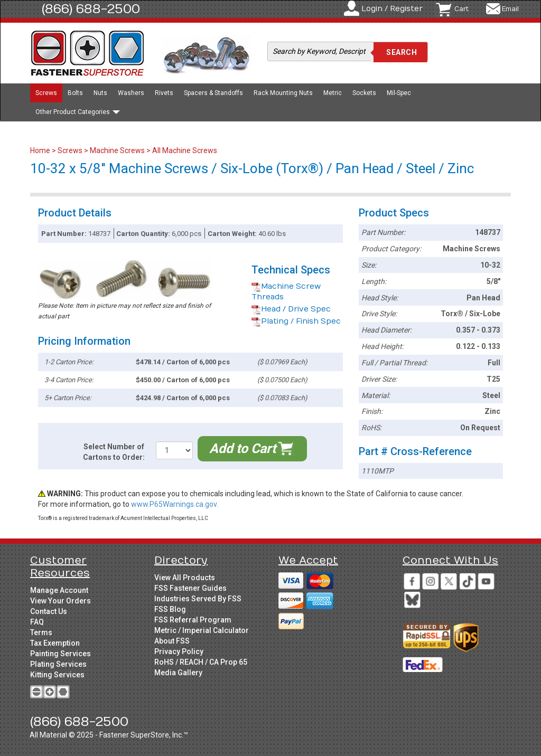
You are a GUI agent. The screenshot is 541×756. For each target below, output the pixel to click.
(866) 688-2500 (91, 9)
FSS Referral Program (193, 620)
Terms (41, 632)
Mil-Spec (399, 93)
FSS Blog (170, 609)
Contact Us (49, 611)
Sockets (364, 93)
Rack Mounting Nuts (283, 93)
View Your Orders (60, 601)
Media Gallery (178, 673)
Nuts (100, 93)
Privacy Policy (179, 651)
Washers (131, 93)
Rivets (164, 93)
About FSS (172, 641)
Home (41, 150)
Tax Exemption (55, 643)
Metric (333, 93)
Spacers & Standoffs (213, 93)
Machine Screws (117, 150)
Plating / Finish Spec (296, 321)
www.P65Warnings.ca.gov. (175, 504)
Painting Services (60, 654)
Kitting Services (57, 675)
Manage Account (59, 590)
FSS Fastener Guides (190, 588)
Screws (46, 93)
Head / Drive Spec (291, 309)
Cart (461, 9)
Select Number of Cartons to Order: (114, 452)
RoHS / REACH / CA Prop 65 (201, 662)
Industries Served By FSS (198, 599)
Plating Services (58, 664)
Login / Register (392, 9)
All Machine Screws (185, 150)
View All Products (185, 578)
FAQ (37, 622)
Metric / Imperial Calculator (202, 630)
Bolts (75, 93)
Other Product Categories (78, 112)
